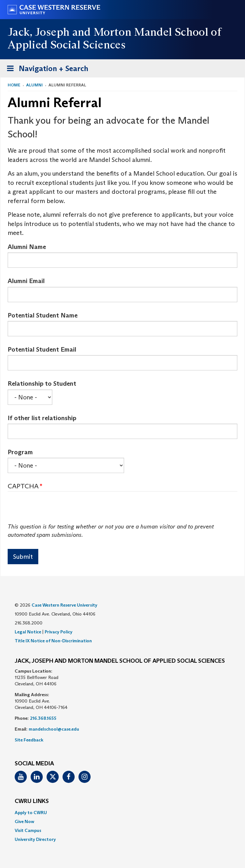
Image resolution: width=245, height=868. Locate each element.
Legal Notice (28, 632)
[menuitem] (122, 813)
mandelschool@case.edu (54, 729)
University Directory (35, 839)
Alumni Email (26, 281)
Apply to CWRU (31, 813)
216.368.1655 (43, 718)
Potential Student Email (42, 349)
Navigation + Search (46, 70)
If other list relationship (42, 418)
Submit (23, 557)
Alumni (34, 85)
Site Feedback (29, 740)
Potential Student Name (43, 315)
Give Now (24, 821)
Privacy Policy (59, 632)
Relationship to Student (42, 383)
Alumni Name (27, 247)
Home (14, 85)
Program (20, 452)
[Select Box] (30, 397)
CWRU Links (32, 801)
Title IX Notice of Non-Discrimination (53, 641)
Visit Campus (28, 830)
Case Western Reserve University (64, 605)
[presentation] (56, 510)
